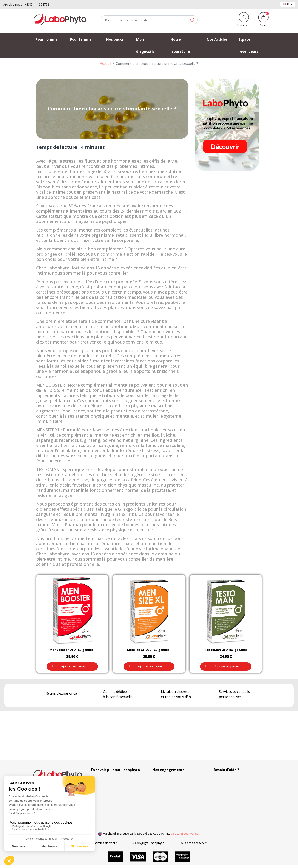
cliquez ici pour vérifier (185, 834)
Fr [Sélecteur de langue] (288, 4)
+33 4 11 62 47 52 (229, 785)
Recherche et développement (173, 808)
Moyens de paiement (167, 799)
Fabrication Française (167, 785)
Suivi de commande (105, 781)
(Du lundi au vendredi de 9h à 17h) (237, 790)
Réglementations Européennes (174, 781)
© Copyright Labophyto (175, 843)
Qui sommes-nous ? (105, 776)
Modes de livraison (165, 790)
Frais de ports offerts (167, 794)
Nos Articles (99, 785)
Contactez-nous (102, 799)
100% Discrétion (164, 776)
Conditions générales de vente (123, 843)
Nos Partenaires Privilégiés (110, 790)
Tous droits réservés (220, 843)
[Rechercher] (149, 20)
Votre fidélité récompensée (171, 803)
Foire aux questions (105, 794)
